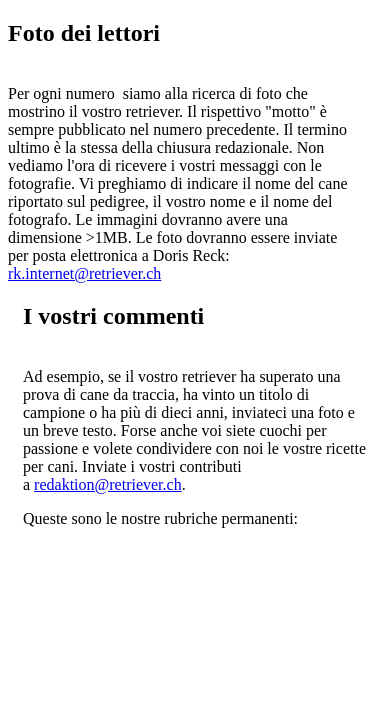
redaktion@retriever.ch (108, 484)
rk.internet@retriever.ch (84, 273)
